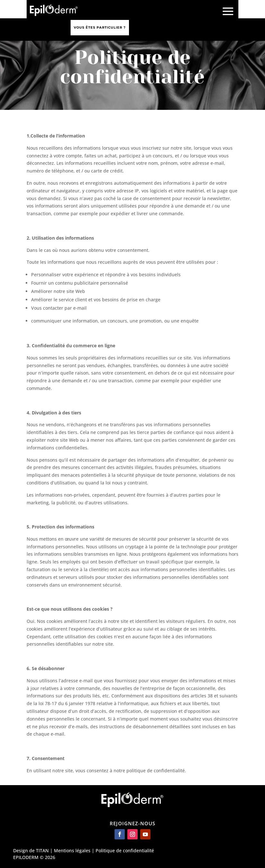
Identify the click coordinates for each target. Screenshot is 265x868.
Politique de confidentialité (125, 850)
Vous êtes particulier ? (100, 27)
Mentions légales (72, 850)
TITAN (42, 850)
